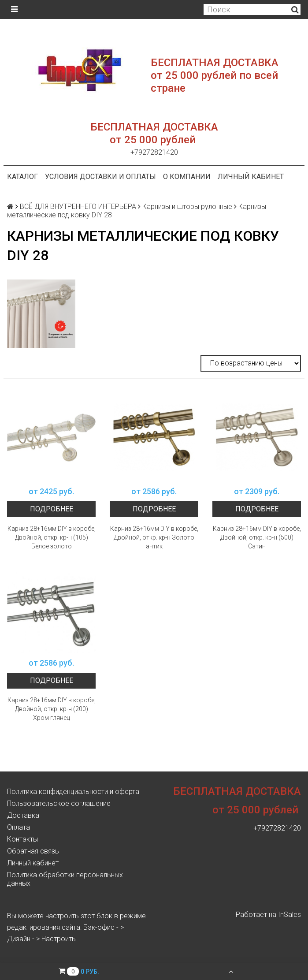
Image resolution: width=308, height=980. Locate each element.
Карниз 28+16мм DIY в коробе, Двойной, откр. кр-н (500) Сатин (257, 537)
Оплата (19, 827)
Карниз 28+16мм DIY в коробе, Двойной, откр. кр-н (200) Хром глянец (52, 709)
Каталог (22, 177)
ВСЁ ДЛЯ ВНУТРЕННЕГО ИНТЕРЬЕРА (78, 207)
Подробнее (52, 509)
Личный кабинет (251, 177)
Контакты (22, 839)
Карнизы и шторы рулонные (187, 207)
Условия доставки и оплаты (100, 177)
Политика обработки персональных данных (65, 879)
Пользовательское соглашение (59, 803)
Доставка (23, 815)
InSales (289, 915)
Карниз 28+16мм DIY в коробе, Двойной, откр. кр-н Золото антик (154, 537)
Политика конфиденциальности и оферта (73, 792)
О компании (187, 177)
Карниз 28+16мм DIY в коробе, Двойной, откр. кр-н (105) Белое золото (52, 537)
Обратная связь (33, 851)
